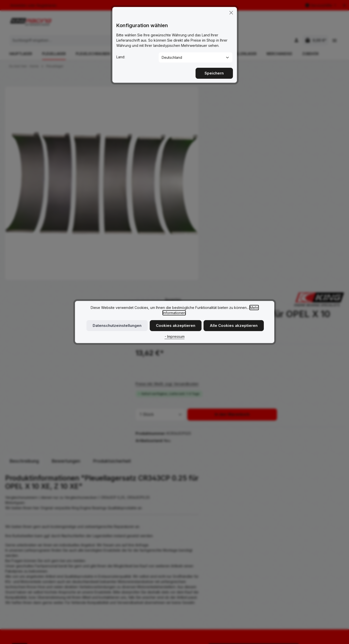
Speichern (214, 72)
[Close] (231, 12)
